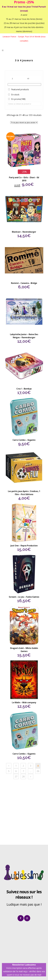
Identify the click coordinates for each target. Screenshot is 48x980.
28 (23, 776)
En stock (15, 95)
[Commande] (24, 123)
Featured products (20, 89)
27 (16, 776)
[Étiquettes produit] (24, 84)
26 (38, 771)
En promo (18, 99)
